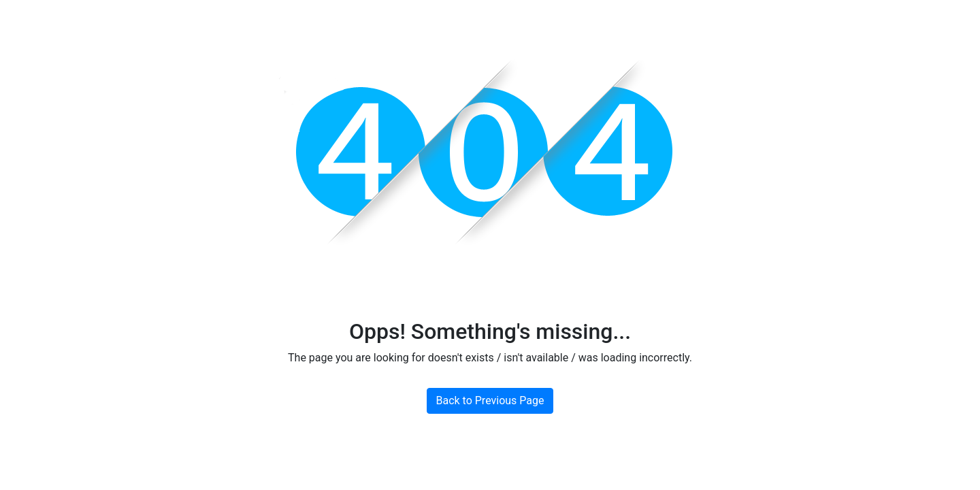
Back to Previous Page (490, 401)
